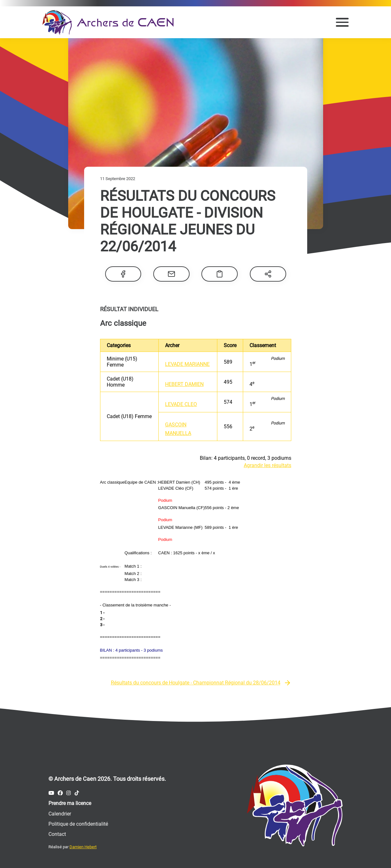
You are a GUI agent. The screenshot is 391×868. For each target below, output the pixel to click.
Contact (57, 834)
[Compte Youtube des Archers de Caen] (51, 793)
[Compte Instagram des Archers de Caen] (69, 793)
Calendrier (60, 814)
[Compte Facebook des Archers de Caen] (60, 793)
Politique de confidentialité (78, 824)
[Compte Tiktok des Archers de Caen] (77, 793)
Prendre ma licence (70, 803)
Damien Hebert (83, 847)
